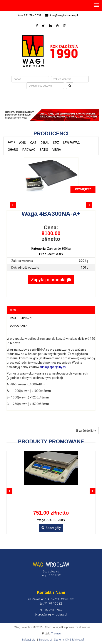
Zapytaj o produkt (51, 280)
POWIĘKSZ (83, 189)
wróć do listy (86, 431)
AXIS (23, 143)
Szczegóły (51, 528)
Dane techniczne (22, 318)
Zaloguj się (28, 640)
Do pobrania (19, 326)
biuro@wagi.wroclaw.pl (61, 15)
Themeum (57, 633)
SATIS (44, 150)
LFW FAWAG (72, 143)
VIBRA (57, 150)
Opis (13, 310)
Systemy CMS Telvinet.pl (69, 640)
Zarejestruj (45, 640)
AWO (11, 142)
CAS (33, 143)
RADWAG (29, 150)
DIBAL (45, 143)
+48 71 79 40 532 (29, 15)
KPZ (56, 143)
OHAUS (13, 150)
